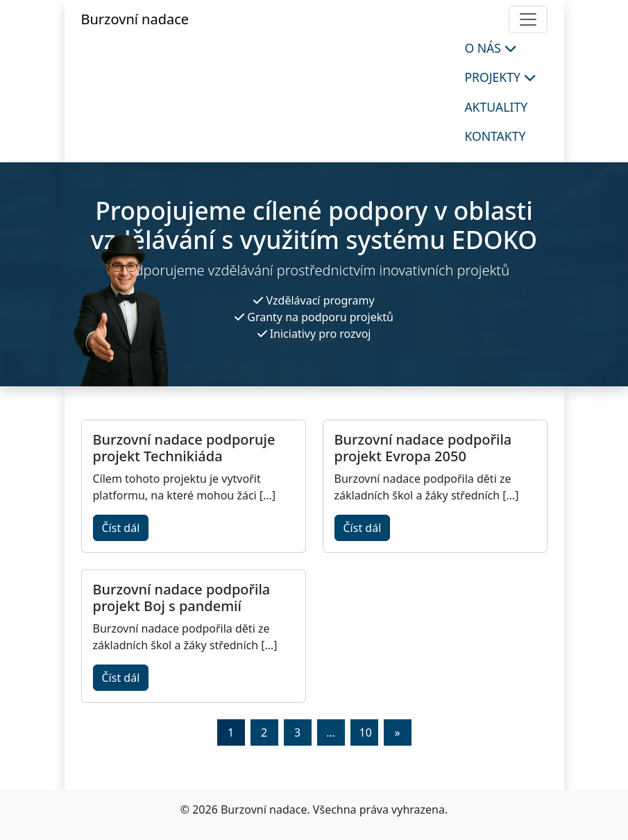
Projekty (500, 77)
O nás (490, 48)
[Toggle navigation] (528, 19)
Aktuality (496, 107)
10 (366, 732)
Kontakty (495, 136)
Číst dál (121, 528)
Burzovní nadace (135, 19)
